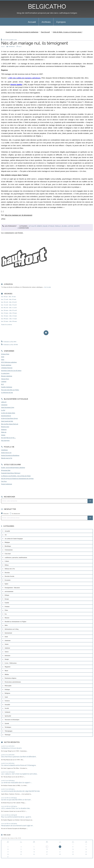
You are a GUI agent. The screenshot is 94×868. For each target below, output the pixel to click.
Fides (3, 359)
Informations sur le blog (12, 629)
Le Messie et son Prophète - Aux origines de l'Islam (16, 476)
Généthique (4, 450)
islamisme (8, 640)
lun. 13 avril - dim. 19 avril (9, 305)
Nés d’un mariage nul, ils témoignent (35, 43)
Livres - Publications (11, 663)
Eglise (45, 226)
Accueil (32, 22)
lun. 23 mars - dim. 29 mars (9, 313)
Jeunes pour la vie (6, 453)
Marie (6, 671)
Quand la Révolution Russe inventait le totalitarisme (22, 32)
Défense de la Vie (10, 569)
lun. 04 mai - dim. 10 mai (8, 297)
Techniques (8, 727)
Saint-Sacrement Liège (8, 407)
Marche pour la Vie (7, 458)
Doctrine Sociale (10, 576)
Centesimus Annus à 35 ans (11, 748)
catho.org (4, 402)
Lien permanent (10, 226)
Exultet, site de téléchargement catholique (13, 467)
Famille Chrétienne (7, 387)
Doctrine (7, 572)
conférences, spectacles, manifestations (16, 557)
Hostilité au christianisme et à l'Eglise (15, 622)
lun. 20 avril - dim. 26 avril (9, 302)
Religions (7, 693)
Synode (7, 723)
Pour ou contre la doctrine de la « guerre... (17, 817)
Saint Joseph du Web (7, 421)
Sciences (7, 701)
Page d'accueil (45, 32)
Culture (7, 561)
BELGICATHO (47, 7)
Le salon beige (5, 373)
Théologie (8, 735)
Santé (6, 697)
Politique (7, 689)
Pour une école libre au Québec (10, 390)
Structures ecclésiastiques (12, 720)
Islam (6, 637)
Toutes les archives (7, 324)
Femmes (7, 606)
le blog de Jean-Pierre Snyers (9, 418)
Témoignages (9, 731)
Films (6, 610)
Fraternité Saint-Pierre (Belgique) (11, 473)
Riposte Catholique (7, 376)
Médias (7, 674)
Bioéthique (8, 546)
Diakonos (4, 429)
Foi (6, 614)
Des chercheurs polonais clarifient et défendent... (19, 757)
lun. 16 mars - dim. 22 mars (9, 316)
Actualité (32, 226)
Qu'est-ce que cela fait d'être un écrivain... (17, 800)
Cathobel (4, 381)
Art (6, 535)
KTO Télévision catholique (9, 362)
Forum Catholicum (7, 484)
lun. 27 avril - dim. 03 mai (9, 299)
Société (77, 226)
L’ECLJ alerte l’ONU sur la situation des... (16, 808)
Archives (46, 22)
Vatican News (5, 379)
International (8, 633)
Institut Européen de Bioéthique (10, 455)
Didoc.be (4, 432)
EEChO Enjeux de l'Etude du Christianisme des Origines (17, 478)
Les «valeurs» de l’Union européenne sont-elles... (20, 774)
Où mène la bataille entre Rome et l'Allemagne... (19, 765)
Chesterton (4, 405)
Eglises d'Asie (5, 354)
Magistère (8, 667)
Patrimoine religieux (11, 678)
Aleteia (3, 435)
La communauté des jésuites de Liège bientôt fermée (20, 791)
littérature (7, 655)
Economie (8, 580)
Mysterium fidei (6, 470)
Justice (70, 226)
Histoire (7, 618)
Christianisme (9, 550)
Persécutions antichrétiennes (13, 682)
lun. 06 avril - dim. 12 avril (9, 308)
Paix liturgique (5, 440)
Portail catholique (6, 365)
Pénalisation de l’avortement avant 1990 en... (18, 826)
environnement (9, 591)
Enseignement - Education (12, 588)
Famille (58, 226)
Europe (7, 599)
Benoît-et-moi (5, 427)
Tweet (3, 47)
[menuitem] (32, 22)
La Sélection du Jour (7, 392)
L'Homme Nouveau (7, 368)
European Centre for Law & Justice (11, 370)
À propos (61, 22)
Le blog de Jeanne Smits (8, 413)
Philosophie (8, 686)
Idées (6, 625)
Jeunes (64, 226)
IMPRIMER (11, 47)
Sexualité (7, 704)
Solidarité (8, 712)
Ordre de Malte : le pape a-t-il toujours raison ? (68, 32)
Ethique (51, 226)
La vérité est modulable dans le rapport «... (17, 783)
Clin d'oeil (8, 554)
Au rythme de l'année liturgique (14, 539)
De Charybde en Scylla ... (8, 438)
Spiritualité (8, 716)
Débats (40, 226)
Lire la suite (47, 287)
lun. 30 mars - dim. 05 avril (9, 310)
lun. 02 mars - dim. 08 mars (9, 321)
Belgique (7, 542)
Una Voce (4, 481)
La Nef (3, 410)
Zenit (3, 357)
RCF (2, 384)
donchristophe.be (6, 416)
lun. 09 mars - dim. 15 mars (9, 319)
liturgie (7, 659)
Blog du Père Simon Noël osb (10, 424)
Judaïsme (7, 648)
